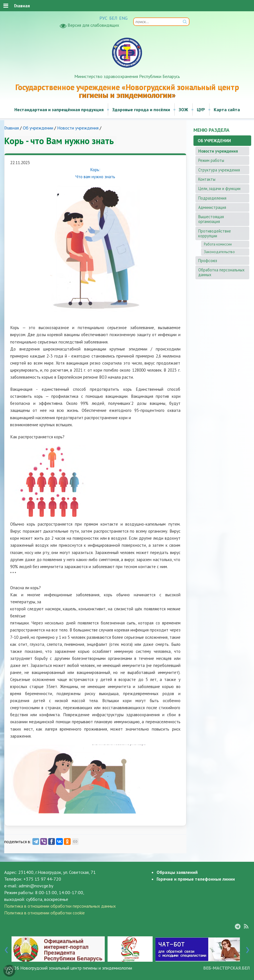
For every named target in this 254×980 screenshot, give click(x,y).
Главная (12, 128)
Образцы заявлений (177, 872)
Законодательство (219, 252)
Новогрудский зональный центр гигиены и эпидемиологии (76, 968)
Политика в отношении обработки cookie (44, 913)
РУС (103, 18)
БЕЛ (113, 18)
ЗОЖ (183, 110)
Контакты (207, 179)
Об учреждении (38, 128)
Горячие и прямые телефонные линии (196, 879)
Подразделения (212, 198)
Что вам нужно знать (95, 177)
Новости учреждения (78, 128)
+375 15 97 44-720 (42, 879)
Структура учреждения (219, 170)
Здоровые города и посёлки (141, 110)
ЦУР (201, 110)
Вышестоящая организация (211, 219)
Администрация (212, 207)
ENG (123, 18)
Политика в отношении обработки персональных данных (60, 906)
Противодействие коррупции (215, 233)
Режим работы (211, 160)
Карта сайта (227, 110)
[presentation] (6, 949)
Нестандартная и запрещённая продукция (59, 110)
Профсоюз (208, 261)
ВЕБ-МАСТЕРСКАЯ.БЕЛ (227, 968)
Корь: (95, 170)
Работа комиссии (218, 244)
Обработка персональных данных (221, 272)
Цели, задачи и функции (219, 188)
